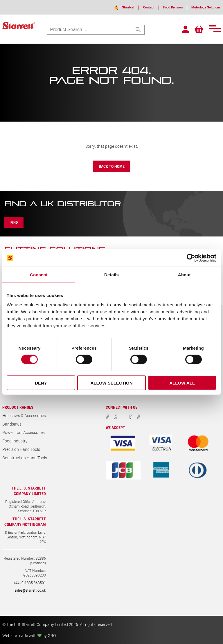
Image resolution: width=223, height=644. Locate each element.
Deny (41, 383)
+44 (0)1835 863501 (30, 583)
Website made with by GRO (29, 635)
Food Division (162, 7)
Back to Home (112, 166)
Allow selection (111, 383)
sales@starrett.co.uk (30, 590)
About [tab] (184, 275)
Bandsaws (12, 424)
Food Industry (15, 441)
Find (17, 222)
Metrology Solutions (202, 7)
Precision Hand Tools (21, 449)
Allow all (182, 383)
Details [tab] (111, 275)
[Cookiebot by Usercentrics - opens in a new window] (191, 258)
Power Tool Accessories (24, 432)
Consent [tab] (39, 275)
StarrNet (110, 7)
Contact (134, 7)
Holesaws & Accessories (24, 416)
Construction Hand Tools (25, 458)
